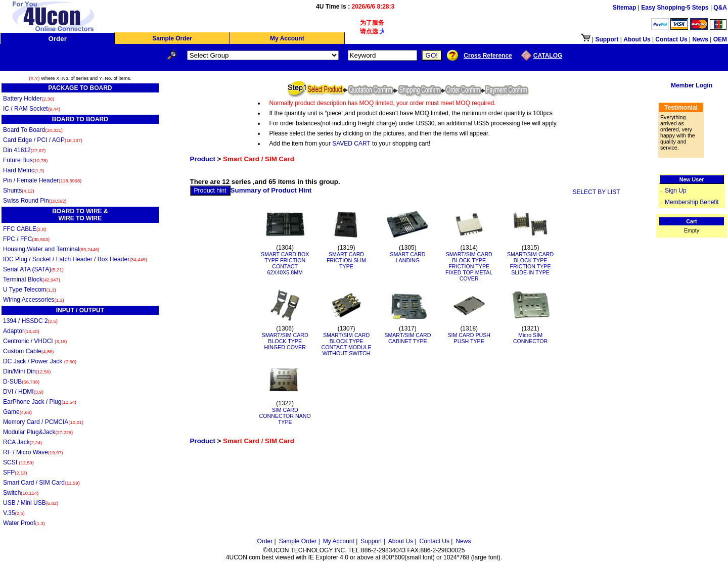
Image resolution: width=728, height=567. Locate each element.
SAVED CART (351, 144)
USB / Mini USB (31, 503)
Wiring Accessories (34, 300)
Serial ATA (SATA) (33, 269)
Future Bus (25, 160)
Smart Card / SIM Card (41, 483)
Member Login (692, 85)
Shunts (19, 191)
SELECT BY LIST (596, 192)
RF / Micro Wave (33, 452)
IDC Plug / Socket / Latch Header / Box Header (75, 259)
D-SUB (21, 382)
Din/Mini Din (27, 371)
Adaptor (21, 331)
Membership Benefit (692, 202)
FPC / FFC (26, 239)
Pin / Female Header (42, 180)
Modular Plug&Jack (38, 432)
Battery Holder (29, 99)
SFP (15, 472)
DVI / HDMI (23, 392)
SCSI (18, 462)
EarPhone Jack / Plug (40, 402)
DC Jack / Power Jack (40, 361)
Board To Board (33, 130)
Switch (21, 493)
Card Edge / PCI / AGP (43, 140)
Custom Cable (28, 351)
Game (17, 412)
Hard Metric (24, 170)
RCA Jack (22, 442)
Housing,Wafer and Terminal (51, 249)
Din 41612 (24, 150)
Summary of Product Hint (271, 190)
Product (203, 159)
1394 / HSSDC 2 (30, 321)
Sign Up (676, 191)
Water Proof (24, 523)
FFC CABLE (25, 229)
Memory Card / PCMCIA (43, 422)
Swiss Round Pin (35, 201)
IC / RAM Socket (32, 109)
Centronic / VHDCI (35, 341)
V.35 (14, 513)
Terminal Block (32, 279)
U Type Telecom (30, 290)
